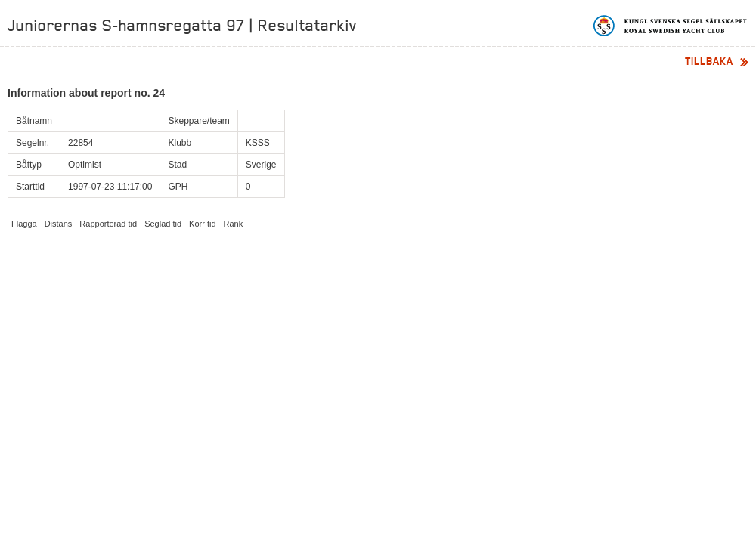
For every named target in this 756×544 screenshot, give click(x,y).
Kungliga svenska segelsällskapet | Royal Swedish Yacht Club (671, 26)
